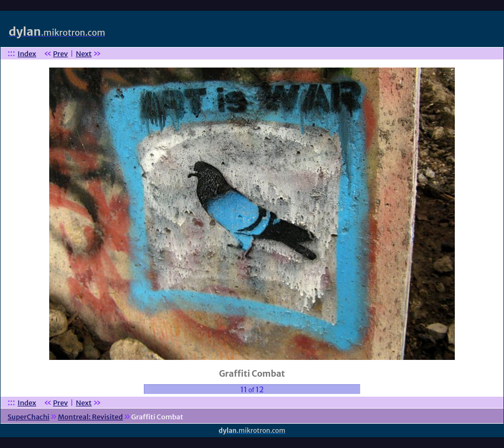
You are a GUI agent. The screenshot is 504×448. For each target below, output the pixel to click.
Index (27, 54)
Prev (60, 54)
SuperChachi (28, 417)
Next (84, 54)
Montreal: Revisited (90, 417)
